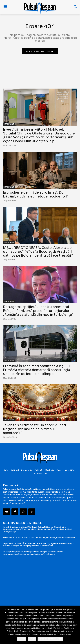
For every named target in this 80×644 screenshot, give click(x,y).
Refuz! (32, 639)
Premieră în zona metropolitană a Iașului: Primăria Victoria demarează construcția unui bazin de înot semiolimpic (37, 370)
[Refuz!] (76, 625)
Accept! (21, 639)
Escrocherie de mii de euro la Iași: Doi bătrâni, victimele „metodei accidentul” (36, 194)
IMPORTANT (9, 124)
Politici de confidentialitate (50, 639)
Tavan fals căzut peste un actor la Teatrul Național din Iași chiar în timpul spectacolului (36, 429)
